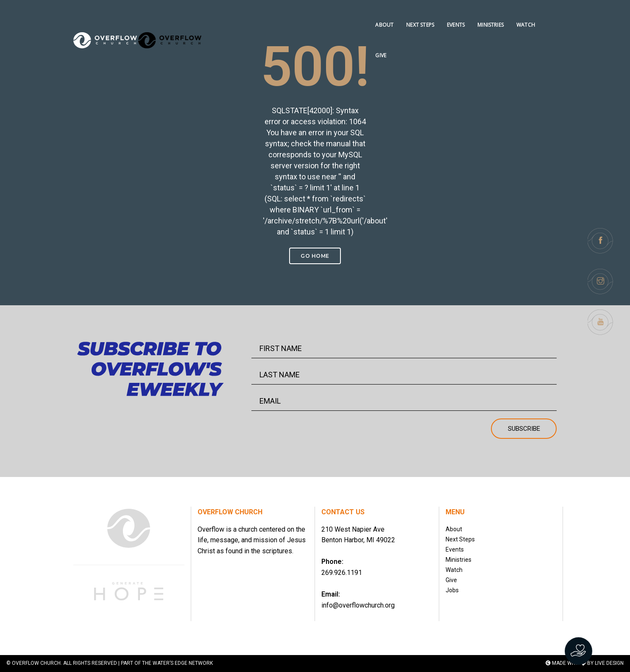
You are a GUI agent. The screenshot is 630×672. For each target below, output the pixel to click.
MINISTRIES (489, 15)
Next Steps (460, 539)
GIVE (551, 15)
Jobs (452, 590)
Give (451, 580)
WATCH (524, 15)
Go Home (315, 256)
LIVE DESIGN (609, 663)
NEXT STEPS (418, 15)
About (454, 529)
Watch (454, 570)
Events (455, 549)
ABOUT (383, 15)
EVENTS (454, 15)
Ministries (459, 560)
